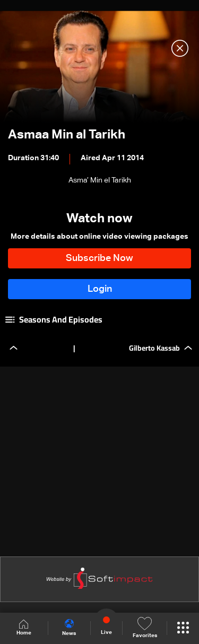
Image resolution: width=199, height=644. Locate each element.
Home (24, 628)
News (69, 628)
